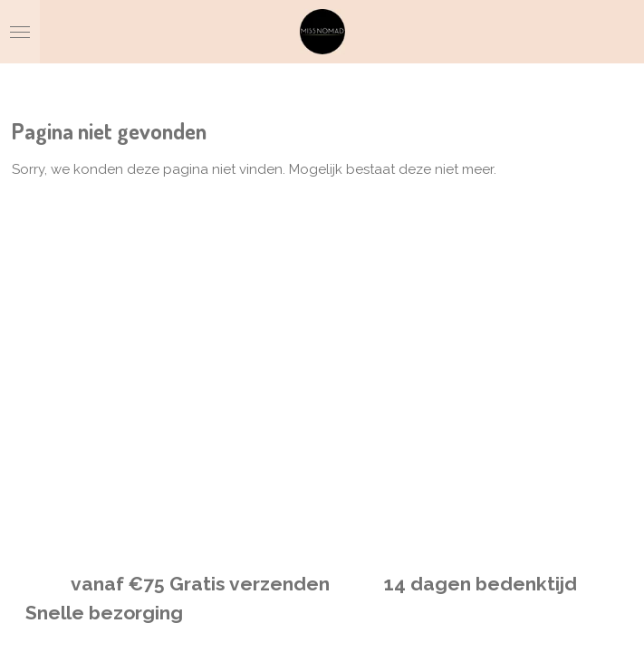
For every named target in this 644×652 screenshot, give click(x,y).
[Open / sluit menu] (20, 32)
